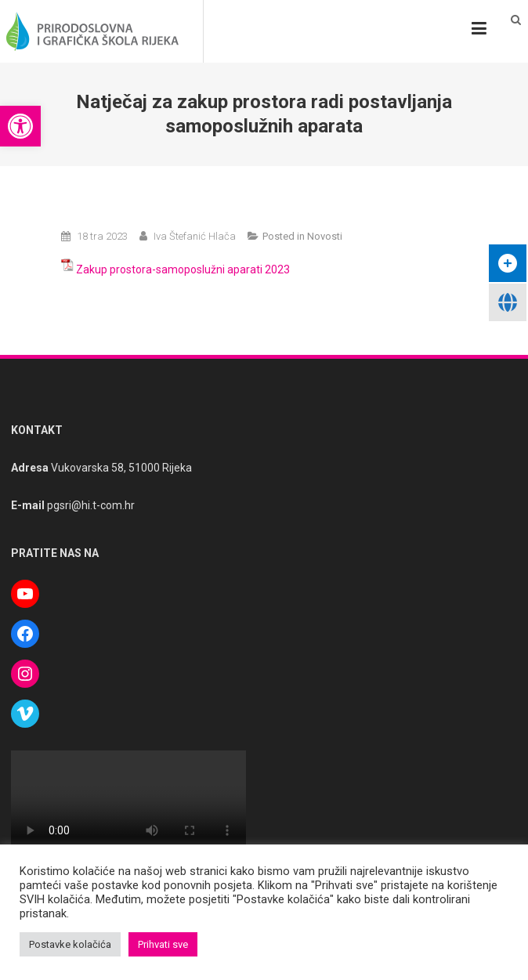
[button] (20, 126)
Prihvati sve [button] (163, 944)
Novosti (325, 236)
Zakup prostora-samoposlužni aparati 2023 (183, 269)
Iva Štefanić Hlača (195, 236)
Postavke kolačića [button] (70, 944)
